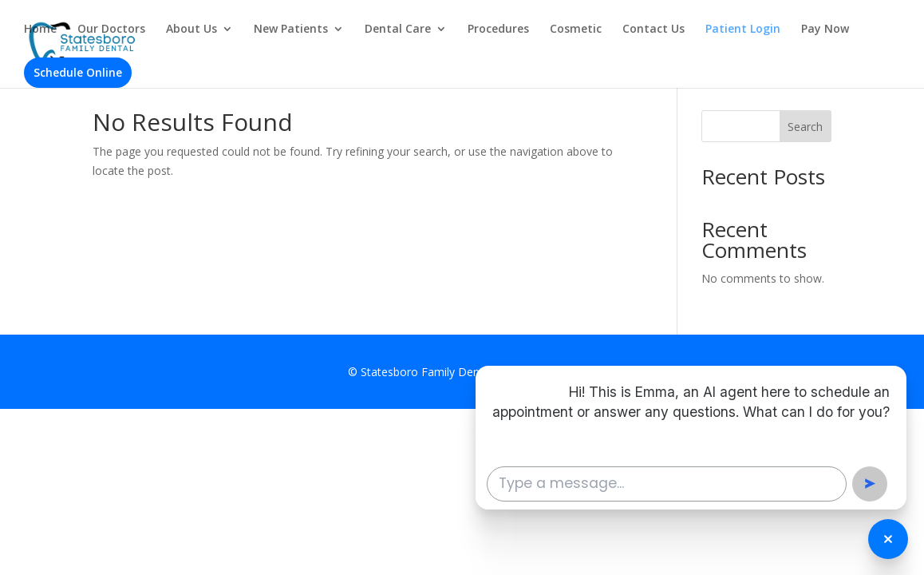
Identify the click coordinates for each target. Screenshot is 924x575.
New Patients (291, 30)
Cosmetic (576, 30)
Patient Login (743, 30)
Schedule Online (78, 72)
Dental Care (398, 30)
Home (40, 30)
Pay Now (825, 30)
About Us (192, 30)
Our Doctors (111, 30)
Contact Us (654, 30)
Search (805, 127)
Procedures (498, 30)
